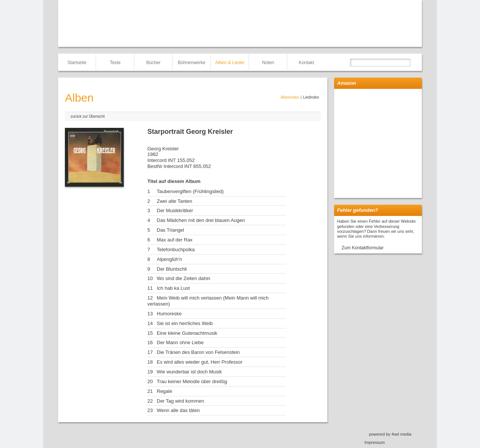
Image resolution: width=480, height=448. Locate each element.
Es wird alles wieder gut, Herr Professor (199, 362)
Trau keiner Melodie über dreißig (192, 381)
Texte (115, 63)
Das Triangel (170, 230)
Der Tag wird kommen (180, 401)
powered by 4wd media (390, 434)
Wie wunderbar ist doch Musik (189, 372)
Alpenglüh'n (169, 259)
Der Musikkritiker (175, 211)
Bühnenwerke (191, 63)
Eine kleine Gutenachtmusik (187, 333)
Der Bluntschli (172, 269)
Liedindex (311, 97)
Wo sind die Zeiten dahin (184, 278)
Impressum (375, 442)
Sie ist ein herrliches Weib (185, 323)
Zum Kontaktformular (363, 248)
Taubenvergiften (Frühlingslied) (190, 191)
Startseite (77, 63)
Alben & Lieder (230, 63)
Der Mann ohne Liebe (180, 342)
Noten (268, 63)
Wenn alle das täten (178, 410)
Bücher (153, 63)
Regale (164, 391)
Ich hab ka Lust (173, 288)
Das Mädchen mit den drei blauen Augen (201, 220)
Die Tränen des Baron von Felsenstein (198, 352)
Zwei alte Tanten (174, 201)
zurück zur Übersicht (88, 116)
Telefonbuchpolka (176, 249)
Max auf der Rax (175, 240)
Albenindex (290, 97)
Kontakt (307, 63)
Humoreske (169, 314)
